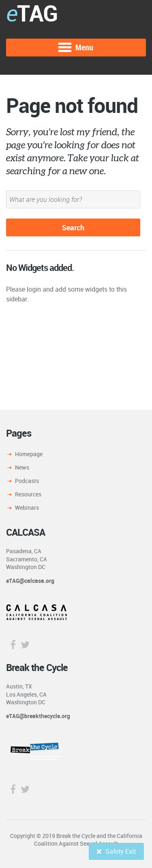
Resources (28, 494)
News (22, 467)
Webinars (27, 508)
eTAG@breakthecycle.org (38, 716)
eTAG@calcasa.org (30, 581)
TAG (32, 13)
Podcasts (27, 481)
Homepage (29, 454)
